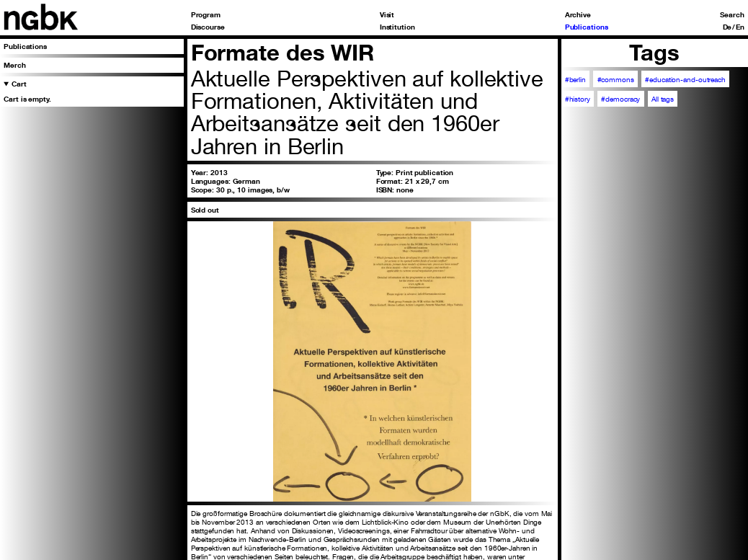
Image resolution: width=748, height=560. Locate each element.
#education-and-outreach (685, 79)
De (727, 27)
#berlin (575, 79)
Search (732, 14)
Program (206, 14)
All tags (663, 99)
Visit (387, 14)
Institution (397, 27)
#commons (616, 79)
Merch (14, 65)
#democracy (620, 99)
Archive (578, 14)
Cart (19, 84)
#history (578, 99)
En (740, 27)
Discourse (208, 27)
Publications (587, 27)
